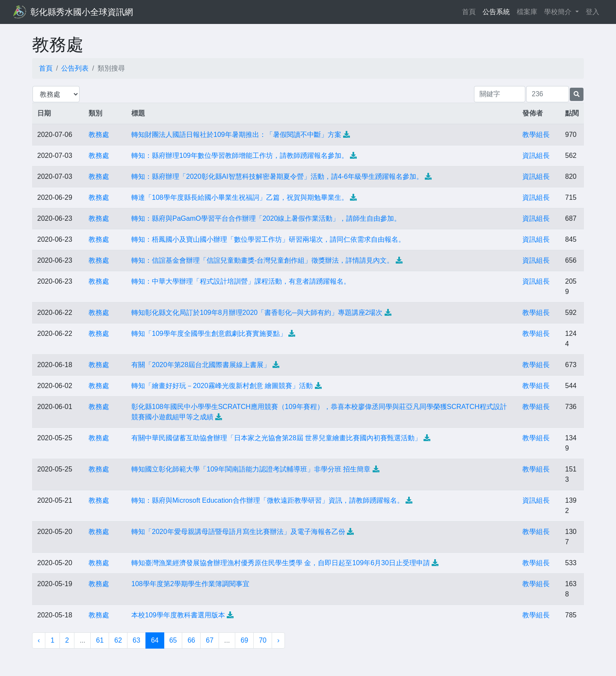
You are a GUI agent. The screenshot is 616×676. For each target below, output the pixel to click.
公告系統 (496, 12)
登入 (592, 12)
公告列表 (75, 68)
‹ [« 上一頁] (39, 640)
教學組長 (536, 135)
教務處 (99, 135)
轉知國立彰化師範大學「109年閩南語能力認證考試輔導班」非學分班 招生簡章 (251, 469)
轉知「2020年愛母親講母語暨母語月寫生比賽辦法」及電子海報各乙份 (238, 532)
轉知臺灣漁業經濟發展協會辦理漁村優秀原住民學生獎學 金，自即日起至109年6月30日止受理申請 (281, 563)
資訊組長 (536, 156)
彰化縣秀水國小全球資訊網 (82, 12)
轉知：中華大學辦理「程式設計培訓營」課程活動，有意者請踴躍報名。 (241, 281)
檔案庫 (527, 12)
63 (136, 640)
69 (244, 640)
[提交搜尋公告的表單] (577, 94)
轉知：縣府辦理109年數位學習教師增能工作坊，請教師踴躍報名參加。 (240, 156)
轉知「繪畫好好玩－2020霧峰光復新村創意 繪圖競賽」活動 (222, 386)
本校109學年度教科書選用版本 (178, 615)
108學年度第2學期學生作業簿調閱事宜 (190, 584)
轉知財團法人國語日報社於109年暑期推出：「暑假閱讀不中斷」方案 (236, 135)
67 (210, 640)
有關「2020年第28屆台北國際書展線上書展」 (201, 365)
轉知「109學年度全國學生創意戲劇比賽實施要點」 (209, 334)
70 (263, 640)
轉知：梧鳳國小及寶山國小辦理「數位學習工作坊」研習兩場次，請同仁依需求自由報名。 (268, 239)
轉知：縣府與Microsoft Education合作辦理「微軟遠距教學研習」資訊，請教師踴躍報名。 (268, 500)
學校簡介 (559, 12)
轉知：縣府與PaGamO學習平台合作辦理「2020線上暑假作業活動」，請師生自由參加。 (266, 218)
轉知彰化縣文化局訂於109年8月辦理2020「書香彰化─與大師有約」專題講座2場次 (257, 313)
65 (173, 640)
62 (118, 640)
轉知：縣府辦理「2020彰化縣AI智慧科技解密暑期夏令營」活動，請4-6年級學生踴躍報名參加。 (277, 176)
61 (100, 640)
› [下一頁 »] (278, 640)
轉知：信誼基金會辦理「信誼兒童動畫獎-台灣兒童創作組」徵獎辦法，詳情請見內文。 (262, 260)
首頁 (471, 11)
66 (191, 640)
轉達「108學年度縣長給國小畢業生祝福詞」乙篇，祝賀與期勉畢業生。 (240, 197)
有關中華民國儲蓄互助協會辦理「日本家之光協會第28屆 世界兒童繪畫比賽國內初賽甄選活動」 (276, 438)
